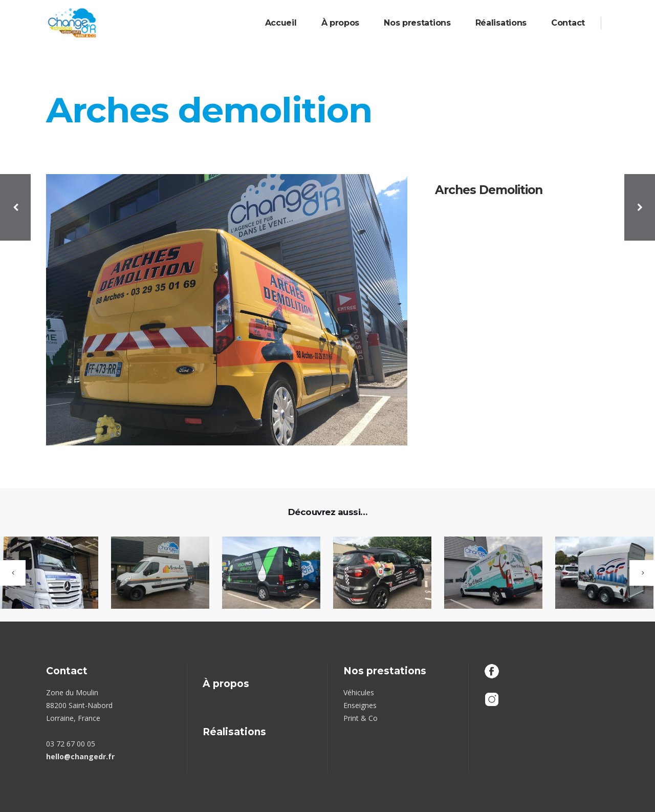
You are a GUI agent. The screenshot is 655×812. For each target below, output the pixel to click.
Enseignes (360, 705)
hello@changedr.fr (80, 756)
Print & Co (361, 718)
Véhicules (359, 692)
